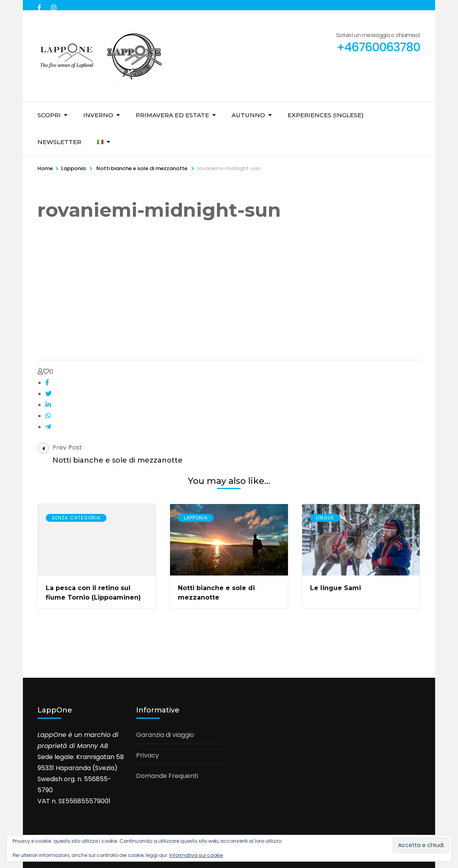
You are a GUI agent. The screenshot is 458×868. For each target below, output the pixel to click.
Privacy (148, 755)
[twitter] (49, 394)
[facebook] (40, 5)
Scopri (49, 115)
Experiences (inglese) (326, 115)
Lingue (325, 518)
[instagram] (54, 5)
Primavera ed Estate (172, 115)
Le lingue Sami (336, 588)
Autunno (248, 115)
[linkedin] (48, 405)
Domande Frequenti (167, 776)
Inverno (98, 115)
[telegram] (48, 427)
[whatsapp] (48, 416)
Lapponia (73, 168)
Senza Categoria (76, 518)
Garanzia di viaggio (165, 735)
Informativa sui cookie (196, 855)
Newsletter (59, 142)
